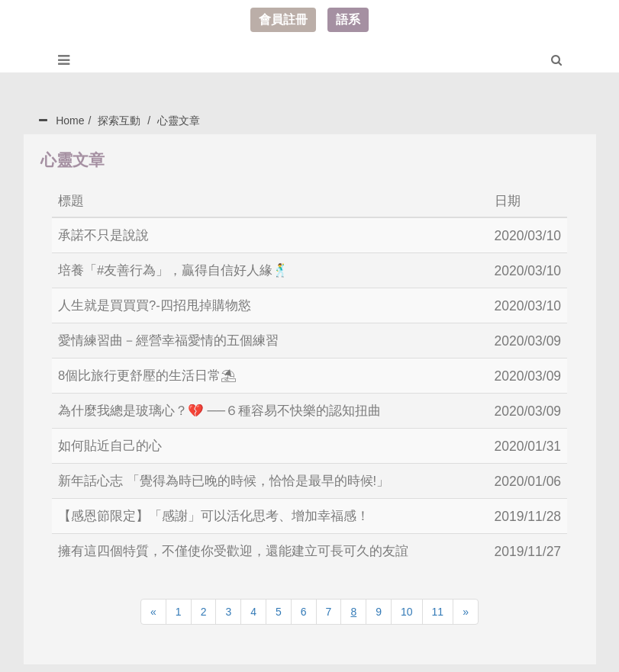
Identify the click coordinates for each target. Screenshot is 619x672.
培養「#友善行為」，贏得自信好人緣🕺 (180, 269)
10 (407, 604)
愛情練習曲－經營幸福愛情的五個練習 (175, 338)
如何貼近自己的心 (113, 441)
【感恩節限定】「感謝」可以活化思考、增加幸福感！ (223, 510)
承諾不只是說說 (106, 235)
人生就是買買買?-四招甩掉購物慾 (160, 304)
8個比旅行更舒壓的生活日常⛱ (153, 372)
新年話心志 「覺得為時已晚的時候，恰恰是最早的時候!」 (234, 475)
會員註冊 (283, 19)
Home (70, 121)
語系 (348, 19)
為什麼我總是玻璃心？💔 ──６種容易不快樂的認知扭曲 (229, 407)
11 (438, 604)
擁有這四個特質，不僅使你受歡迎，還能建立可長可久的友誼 (243, 544)
